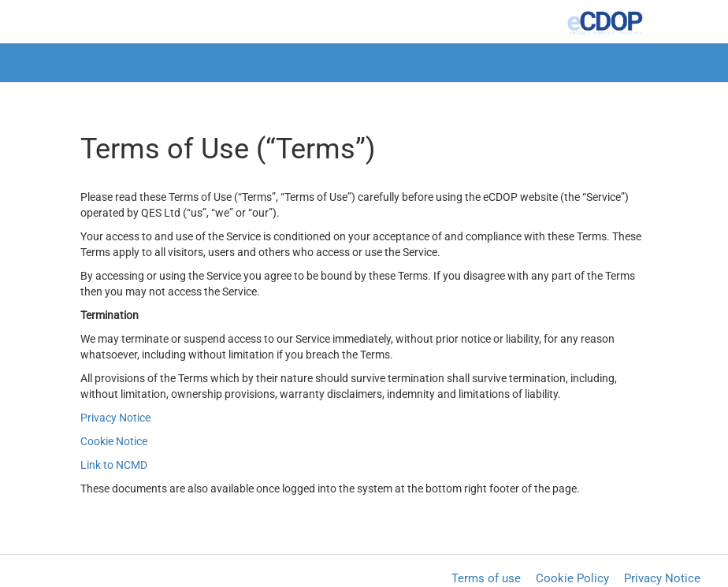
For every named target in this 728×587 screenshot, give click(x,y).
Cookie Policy (572, 578)
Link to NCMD (114, 465)
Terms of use (486, 578)
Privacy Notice (115, 418)
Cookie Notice (114, 441)
